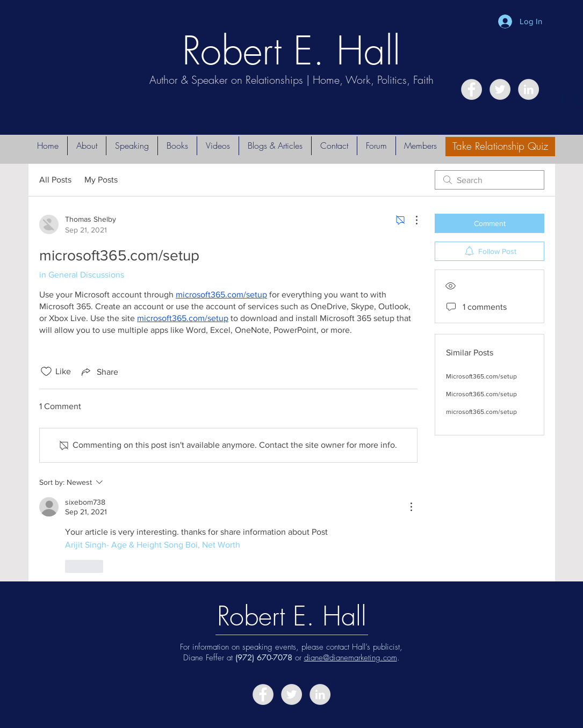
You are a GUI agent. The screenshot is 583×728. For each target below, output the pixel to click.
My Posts (101, 180)
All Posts (55, 180)
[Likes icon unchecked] (46, 372)
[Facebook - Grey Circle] (472, 89)
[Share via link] (99, 372)
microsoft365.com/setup (481, 412)
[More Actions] (411, 220)
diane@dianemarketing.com (351, 658)
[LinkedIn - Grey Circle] (528, 89)
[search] (490, 180)
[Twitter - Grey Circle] (500, 89)
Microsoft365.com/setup (481, 376)
